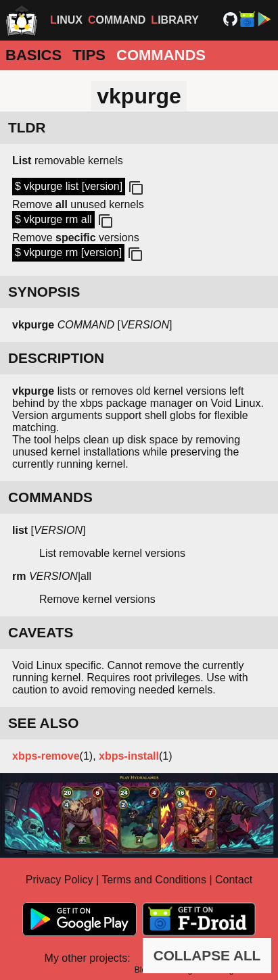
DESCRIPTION (56, 358)
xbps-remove (46, 756)
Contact (234, 880)
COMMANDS (50, 497)
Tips (89, 55)
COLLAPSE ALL (207, 955)
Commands (161, 55)
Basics (33, 55)
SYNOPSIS (44, 292)
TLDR (27, 127)
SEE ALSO (43, 723)
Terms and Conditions (154, 880)
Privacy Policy (60, 880)
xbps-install (129, 756)
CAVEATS (41, 632)
